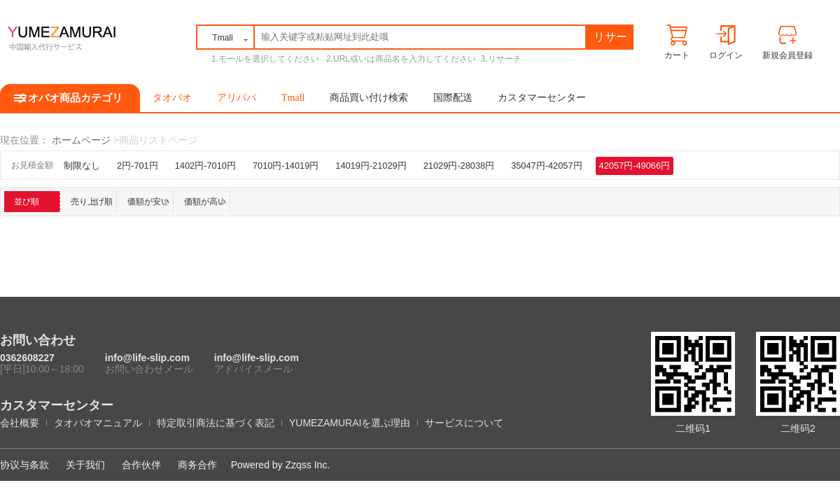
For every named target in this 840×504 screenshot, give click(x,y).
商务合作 (197, 465)
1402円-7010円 (205, 166)
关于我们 (85, 465)
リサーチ (610, 40)
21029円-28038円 (459, 166)
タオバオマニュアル (98, 423)
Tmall (293, 98)
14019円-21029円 (371, 166)
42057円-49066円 (635, 166)
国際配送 (453, 98)
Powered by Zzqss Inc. (281, 465)
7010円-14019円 (286, 166)
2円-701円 (138, 166)
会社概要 (20, 423)
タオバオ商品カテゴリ (70, 98)
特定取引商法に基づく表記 (216, 423)
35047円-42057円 (546, 166)
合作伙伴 (141, 465)
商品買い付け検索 (369, 98)
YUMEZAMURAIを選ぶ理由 (350, 423)
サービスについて (464, 423)
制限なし (82, 166)
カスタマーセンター (542, 98)
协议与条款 (24, 465)
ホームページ (81, 140)
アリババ (237, 98)
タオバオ (172, 98)
